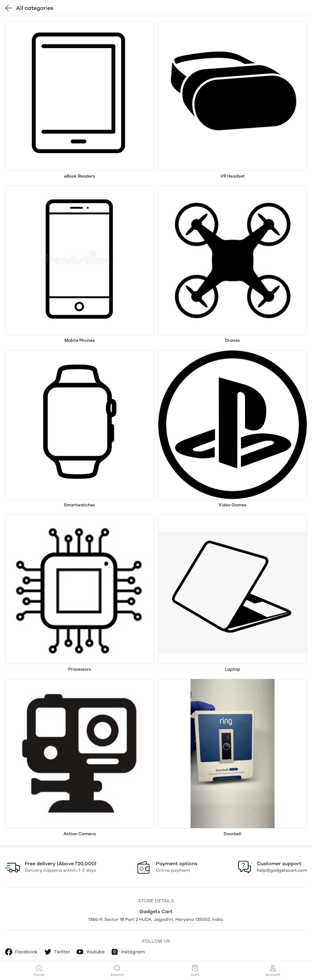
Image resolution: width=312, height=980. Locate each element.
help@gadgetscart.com (282, 870)
